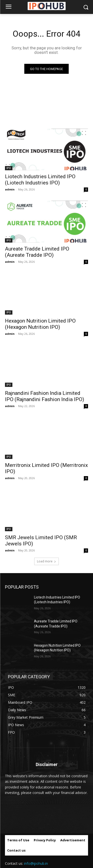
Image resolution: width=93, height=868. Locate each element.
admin (10, 189)
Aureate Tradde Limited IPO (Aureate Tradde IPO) (37, 252)
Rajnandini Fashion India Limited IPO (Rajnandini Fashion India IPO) (45, 396)
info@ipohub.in (36, 863)
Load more (46, 561)
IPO (9, 168)
